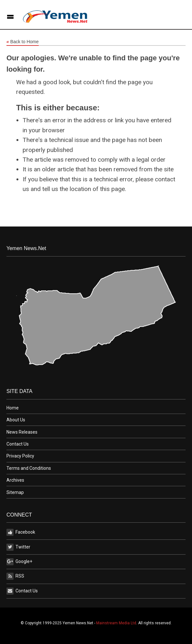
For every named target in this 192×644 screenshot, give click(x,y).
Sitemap (15, 492)
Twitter (18, 547)
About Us (16, 420)
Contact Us (18, 444)
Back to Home (23, 42)
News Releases (22, 432)
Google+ (19, 562)
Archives (15, 480)
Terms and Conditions (29, 468)
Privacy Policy (20, 456)
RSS (15, 576)
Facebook (21, 532)
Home (13, 408)
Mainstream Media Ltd (116, 623)
